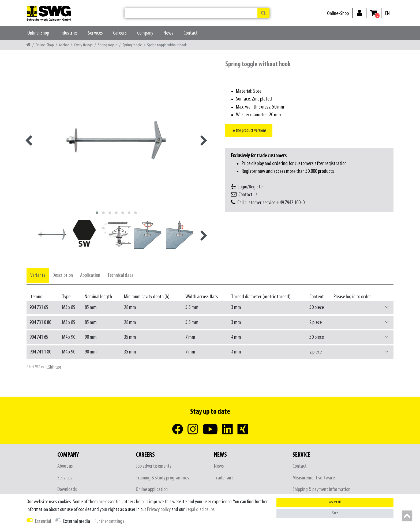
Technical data (120, 275)
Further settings (109, 521)
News (168, 33)
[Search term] (191, 13)
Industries (69, 33)
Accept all (335, 502)
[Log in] (359, 13)
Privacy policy (159, 510)
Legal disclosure (200, 510)
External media (77, 521)
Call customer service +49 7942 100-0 (271, 203)
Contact (191, 33)
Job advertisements (154, 466)
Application (90, 275)
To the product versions (249, 131)
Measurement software (314, 478)
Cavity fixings (83, 45)
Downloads (67, 489)
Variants (38, 275)
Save (335, 513)
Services (95, 33)
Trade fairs (224, 478)
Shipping (54, 367)
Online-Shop (338, 14)
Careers (120, 33)
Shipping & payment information (321, 489)
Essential (43, 521)
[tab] (38, 275)
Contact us (248, 195)
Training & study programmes (162, 478)
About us (65, 466)
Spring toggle (108, 45)
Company (145, 33)
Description (63, 275)
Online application (152, 489)
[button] (387, 308)
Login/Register (251, 187)
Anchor (64, 45)
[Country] (387, 14)
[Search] (263, 13)
